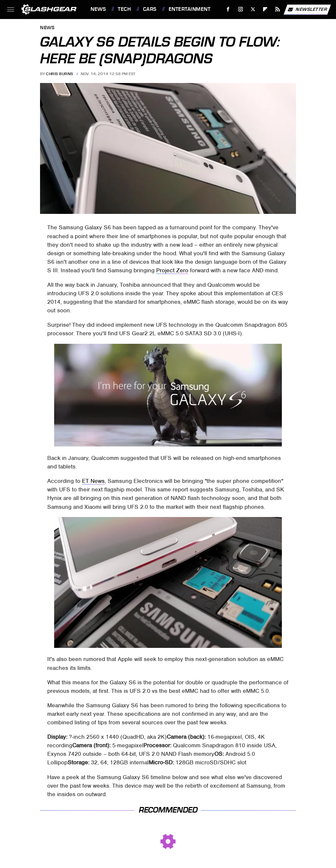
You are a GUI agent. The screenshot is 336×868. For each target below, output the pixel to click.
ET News (93, 481)
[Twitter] (253, 9)
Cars (150, 9)
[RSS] (278, 9)
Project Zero (172, 270)
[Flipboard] (265, 9)
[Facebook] (228, 9)
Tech (124, 9)
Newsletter (307, 10)
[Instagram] (241, 9)
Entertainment (190, 9)
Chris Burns (60, 74)
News (98, 9)
